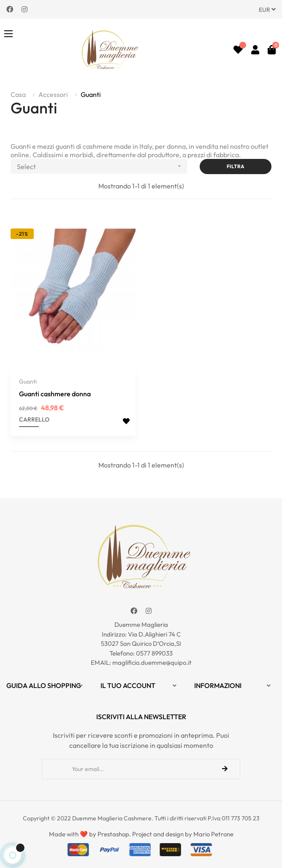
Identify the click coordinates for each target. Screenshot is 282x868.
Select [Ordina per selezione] (102, 166)
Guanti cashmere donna (55, 393)
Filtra (236, 166)
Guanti (28, 381)
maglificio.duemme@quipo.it (152, 662)
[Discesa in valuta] (267, 9)
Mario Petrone (213, 833)
